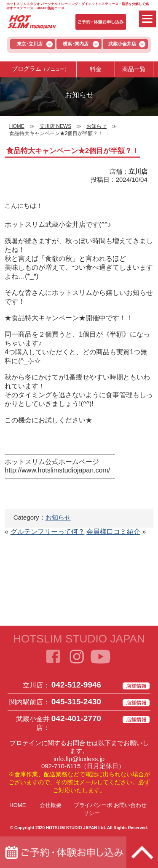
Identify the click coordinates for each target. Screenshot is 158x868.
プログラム (40, 69)
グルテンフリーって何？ (48, 532)
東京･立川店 (30, 44)
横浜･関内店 (76, 44)
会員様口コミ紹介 (113, 532)
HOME (17, 805)
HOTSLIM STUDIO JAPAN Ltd (75, 828)
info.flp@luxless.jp (79, 759)
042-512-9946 (76, 685)
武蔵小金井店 (122, 44)
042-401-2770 (76, 718)
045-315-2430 (76, 702)
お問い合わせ (130, 805)
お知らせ (58, 517)
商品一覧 (134, 69)
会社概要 (51, 805)
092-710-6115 (61, 766)
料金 (96, 69)
